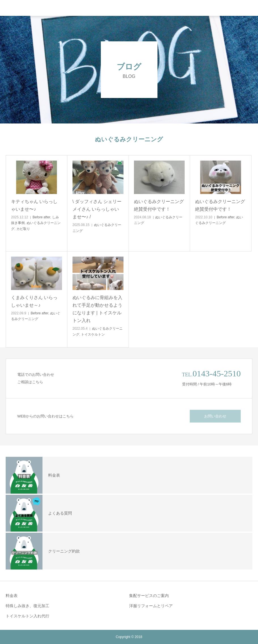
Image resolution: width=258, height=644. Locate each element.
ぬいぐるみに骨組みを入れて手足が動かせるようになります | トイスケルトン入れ (97, 309)
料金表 (12, 596)
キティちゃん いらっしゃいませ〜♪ (34, 205)
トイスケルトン (93, 334)
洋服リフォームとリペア (151, 606)
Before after (41, 217)
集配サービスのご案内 (149, 596)
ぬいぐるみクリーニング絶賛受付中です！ (159, 205)
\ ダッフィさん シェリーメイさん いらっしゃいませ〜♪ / (97, 209)
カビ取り (23, 229)
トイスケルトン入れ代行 (27, 616)
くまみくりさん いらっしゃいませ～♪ (34, 301)
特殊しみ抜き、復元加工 (27, 606)
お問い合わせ (215, 416)
